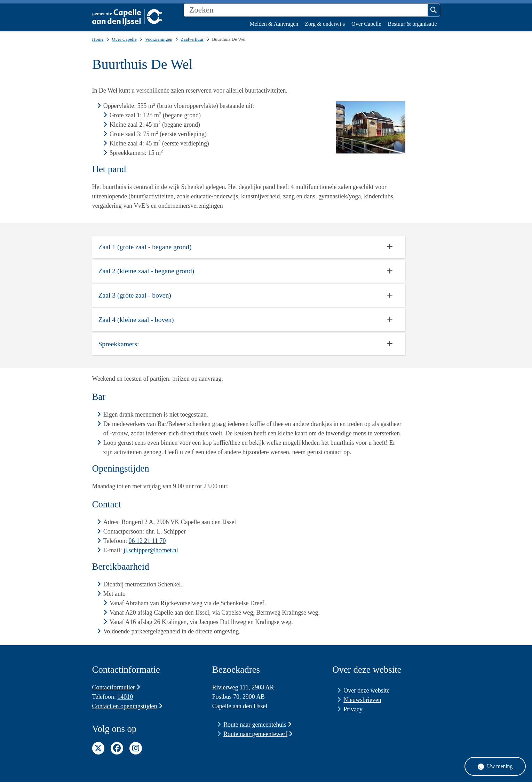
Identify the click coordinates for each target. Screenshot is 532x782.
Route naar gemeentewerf (258, 734)
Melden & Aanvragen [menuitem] (274, 24)
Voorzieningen (159, 39)
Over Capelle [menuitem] (366, 24)
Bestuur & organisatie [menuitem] (412, 24)
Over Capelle (124, 39)
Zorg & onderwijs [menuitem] (325, 24)
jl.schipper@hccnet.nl (151, 550)
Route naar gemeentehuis (257, 725)
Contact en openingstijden (127, 706)
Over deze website (366, 690)
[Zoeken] (306, 10)
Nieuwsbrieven (362, 700)
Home (98, 39)
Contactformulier (116, 687)
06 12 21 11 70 (147, 541)
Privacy (353, 709)
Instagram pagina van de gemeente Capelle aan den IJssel (136, 748)
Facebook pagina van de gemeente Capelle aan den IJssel (117, 748)
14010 (125, 697)
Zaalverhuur (192, 39)
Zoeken (434, 10)
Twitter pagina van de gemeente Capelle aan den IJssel (98, 748)
